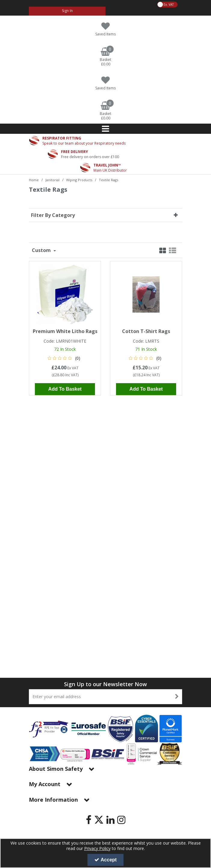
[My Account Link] (67, 11)
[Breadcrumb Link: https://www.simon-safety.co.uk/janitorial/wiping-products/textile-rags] (109, 180)
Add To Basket (65, 389)
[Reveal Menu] (106, 129)
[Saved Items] (106, 29)
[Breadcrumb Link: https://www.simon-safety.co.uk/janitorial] (52, 180)
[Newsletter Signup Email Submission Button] (177, 697)
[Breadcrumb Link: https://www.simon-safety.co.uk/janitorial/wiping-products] (79, 180)
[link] (89, 820)
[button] (65, 358)
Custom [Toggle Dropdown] (42, 250)
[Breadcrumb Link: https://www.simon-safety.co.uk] (34, 180)
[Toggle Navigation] (106, 129)
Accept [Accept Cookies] (106, 860)
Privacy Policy (97, 848)
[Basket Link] (106, 57)
